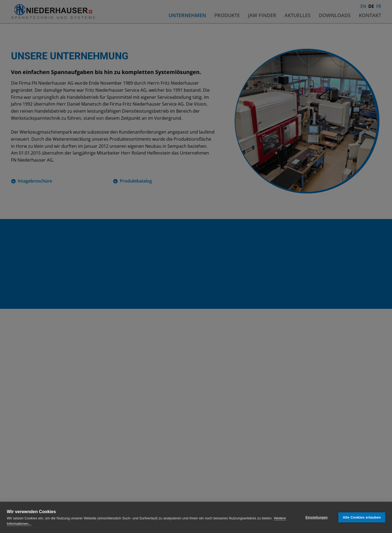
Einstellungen (316, 517)
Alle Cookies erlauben (362, 517)
